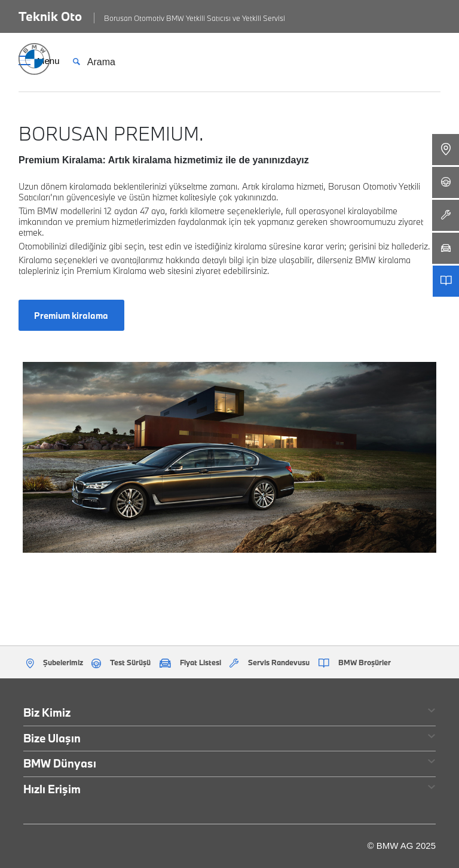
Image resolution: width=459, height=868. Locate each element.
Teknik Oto (50, 16)
